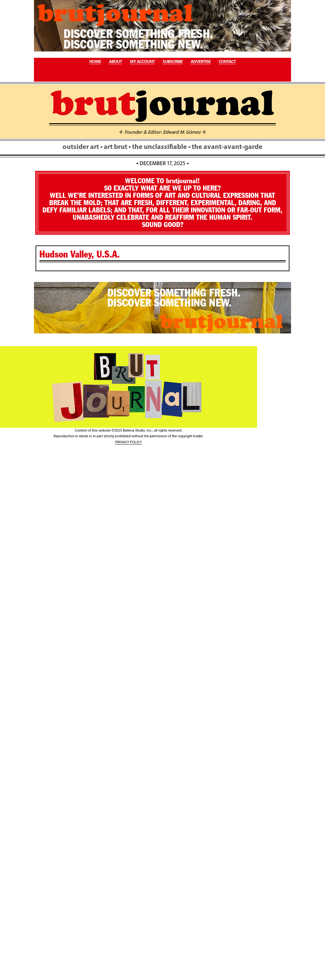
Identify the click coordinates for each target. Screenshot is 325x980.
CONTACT (227, 62)
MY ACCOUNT (142, 62)
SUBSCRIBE (172, 62)
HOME (95, 62)
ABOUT (115, 62)
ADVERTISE (200, 62)
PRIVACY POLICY (129, 442)
